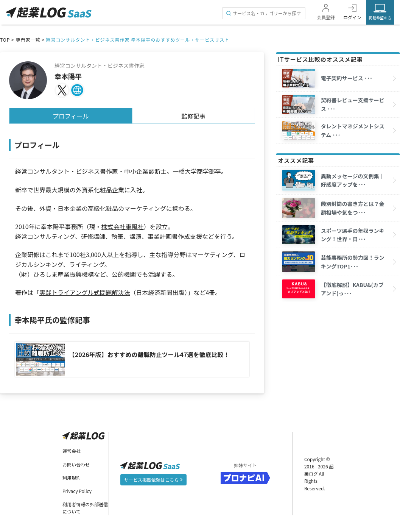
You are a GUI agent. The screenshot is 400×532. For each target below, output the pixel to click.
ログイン (352, 17)
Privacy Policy (77, 490)
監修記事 (193, 116)
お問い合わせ (76, 463)
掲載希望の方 (380, 18)
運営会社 (72, 450)
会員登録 (326, 17)
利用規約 (72, 477)
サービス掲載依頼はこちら (154, 478)
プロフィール (71, 116)
